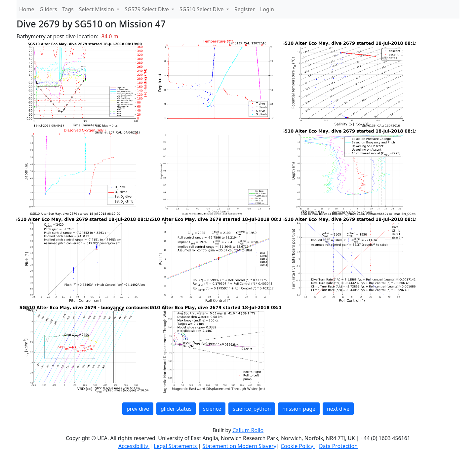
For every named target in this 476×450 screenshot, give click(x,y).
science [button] (212, 409)
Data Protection (338, 446)
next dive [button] (338, 409)
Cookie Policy (298, 446)
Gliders (48, 9)
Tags (68, 9)
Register (245, 9)
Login (267, 9)
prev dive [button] (138, 409)
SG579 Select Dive (147, 9)
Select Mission (97, 9)
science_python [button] (252, 409)
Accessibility (134, 446)
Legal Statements (176, 446)
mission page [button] (299, 409)
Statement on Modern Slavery (239, 446)
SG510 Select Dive (202, 9)
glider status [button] (176, 409)
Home (27, 9)
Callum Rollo (248, 430)
